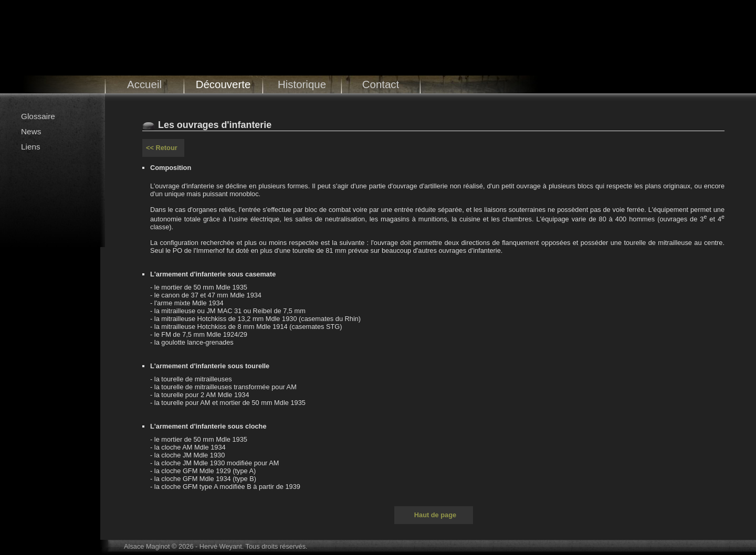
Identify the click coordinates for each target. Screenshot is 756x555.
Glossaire (38, 116)
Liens (31, 147)
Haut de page (435, 515)
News (31, 131)
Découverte (223, 84)
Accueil (144, 84)
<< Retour (162, 148)
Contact (381, 84)
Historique (302, 84)
